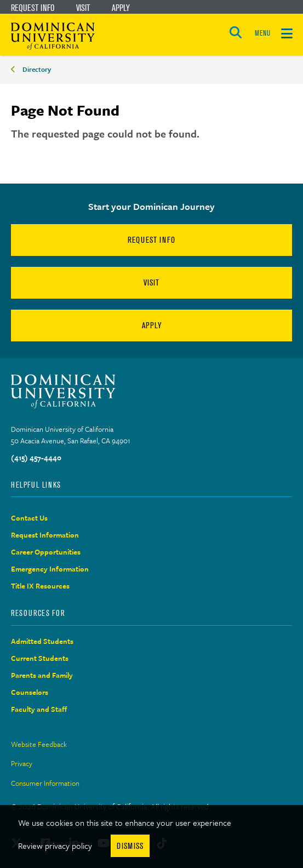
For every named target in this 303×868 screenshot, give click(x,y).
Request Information (45, 535)
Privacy (22, 763)
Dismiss (130, 846)
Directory (37, 69)
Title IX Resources (40, 586)
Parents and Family (42, 675)
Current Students (40, 658)
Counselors (30, 692)
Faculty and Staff (39, 709)
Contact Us (29, 518)
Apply (121, 8)
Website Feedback (39, 744)
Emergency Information (50, 569)
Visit (83, 8)
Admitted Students (42, 641)
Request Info (33, 8)
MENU (262, 33)
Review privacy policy (55, 846)
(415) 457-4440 (36, 458)
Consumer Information (45, 783)
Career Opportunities (46, 552)
